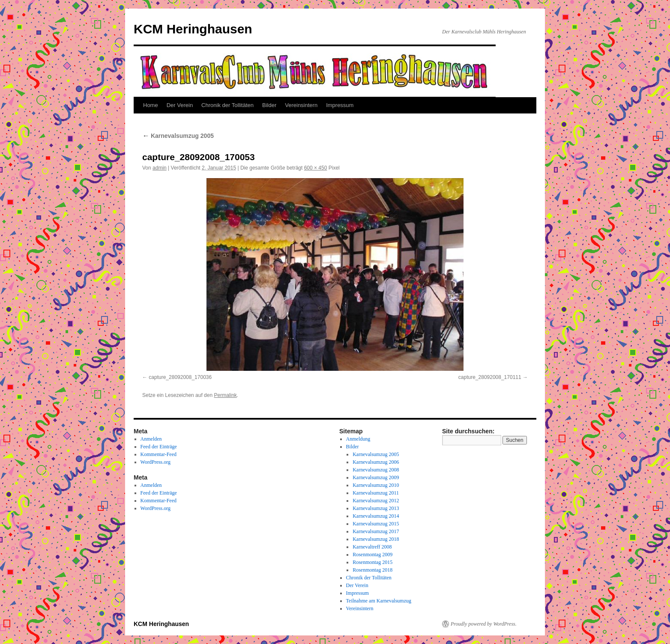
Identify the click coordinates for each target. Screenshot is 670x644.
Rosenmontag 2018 (372, 570)
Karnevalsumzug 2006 (376, 462)
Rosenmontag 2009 (372, 555)
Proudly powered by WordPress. (484, 624)
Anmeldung (358, 439)
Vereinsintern (301, 105)
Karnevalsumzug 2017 (376, 531)
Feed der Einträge (159, 447)
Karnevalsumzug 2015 (376, 524)
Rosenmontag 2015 (372, 562)
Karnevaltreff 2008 (372, 547)
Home (151, 105)
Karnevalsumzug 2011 (376, 493)
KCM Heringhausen (193, 29)
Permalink (225, 395)
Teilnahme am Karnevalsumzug (379, 601)
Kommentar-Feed (159, 454)
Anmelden (151, 439)
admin (160, 168)
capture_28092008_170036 (180, 377)
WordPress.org (156, 462)
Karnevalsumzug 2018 (376, 539)
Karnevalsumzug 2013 (376, 508)
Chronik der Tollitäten (227, 105)
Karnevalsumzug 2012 (376, 501)
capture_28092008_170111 (490, 377)
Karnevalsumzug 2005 (178, 136)
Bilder (269, 105)
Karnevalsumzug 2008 (376, 470)
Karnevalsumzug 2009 (376, 477)
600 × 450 (316, 168)
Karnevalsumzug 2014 (376, 516)
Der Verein (180, 105)
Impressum (340, 105)
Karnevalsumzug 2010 (376, 485)
